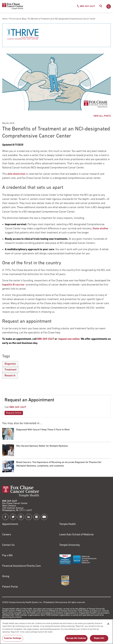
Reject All (99, 640)
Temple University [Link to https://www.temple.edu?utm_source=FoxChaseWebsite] (70, 545)
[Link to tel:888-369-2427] (46, 339)
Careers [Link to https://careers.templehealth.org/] (7, 535)
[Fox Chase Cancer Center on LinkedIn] (29, 517)
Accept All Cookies (76, 640)
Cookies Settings (13, 640)
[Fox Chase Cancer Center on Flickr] (36, 517)
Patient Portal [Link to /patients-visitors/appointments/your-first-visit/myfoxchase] (10, 587)
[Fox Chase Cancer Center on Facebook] (5, 517)
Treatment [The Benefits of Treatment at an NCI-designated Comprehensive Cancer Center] (11, 370)
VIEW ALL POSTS (102, 116)
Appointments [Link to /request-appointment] (10, 524)
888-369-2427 (18, 407)
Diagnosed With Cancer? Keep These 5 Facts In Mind (43, 430)
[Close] (108, 625)
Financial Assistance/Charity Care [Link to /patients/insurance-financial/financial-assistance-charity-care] (21, 566)
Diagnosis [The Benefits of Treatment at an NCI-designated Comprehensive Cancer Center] (10, 364)
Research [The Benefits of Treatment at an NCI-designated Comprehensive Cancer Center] (10, 376)
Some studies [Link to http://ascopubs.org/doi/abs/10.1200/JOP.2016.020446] (100, 229)
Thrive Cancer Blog (17, 19)
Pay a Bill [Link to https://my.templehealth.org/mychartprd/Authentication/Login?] (7, 556)
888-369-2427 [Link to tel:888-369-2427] (10, 501)
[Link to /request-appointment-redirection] (69, 339)
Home (5, 19)
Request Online (14, 413)
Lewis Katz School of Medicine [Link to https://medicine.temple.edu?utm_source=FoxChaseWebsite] (76, 535)
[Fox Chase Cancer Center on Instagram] (21, 517)
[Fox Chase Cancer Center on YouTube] (44, 517)
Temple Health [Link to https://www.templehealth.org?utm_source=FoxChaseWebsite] (68, 524)
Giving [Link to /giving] (6, 576)
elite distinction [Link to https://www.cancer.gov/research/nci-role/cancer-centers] (16, 174)
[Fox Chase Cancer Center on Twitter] (13, 517)
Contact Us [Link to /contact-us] (8, 545)
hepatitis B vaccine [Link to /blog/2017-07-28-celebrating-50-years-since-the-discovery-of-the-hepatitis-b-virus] (13, 285)
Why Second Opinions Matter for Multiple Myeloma (42, 446)
